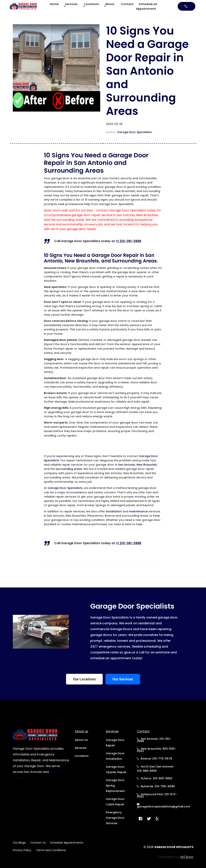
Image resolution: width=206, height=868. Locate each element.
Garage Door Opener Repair (116, 769)
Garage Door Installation (115, 756)
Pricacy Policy (22, 850)
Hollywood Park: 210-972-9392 (157, 795)
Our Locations (84, 679)
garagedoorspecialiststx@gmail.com (163, 805)
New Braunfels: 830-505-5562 (156, 750)
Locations (82, 756)
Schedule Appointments (67, 843)
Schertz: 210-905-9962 (155, 778)
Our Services (123, 679)
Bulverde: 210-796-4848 (156, 786)
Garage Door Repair (115, 743)
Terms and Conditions (51, 850)
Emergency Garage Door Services (115, 818)
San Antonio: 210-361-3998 (154, 740)
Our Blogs (19, 843)
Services (81, 748)
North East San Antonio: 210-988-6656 (155, 769)
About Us (81, 740)
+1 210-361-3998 (128, 241)
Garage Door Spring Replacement (115, 786)
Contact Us (38, 843)
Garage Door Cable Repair (115, 802)
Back (18, 154)
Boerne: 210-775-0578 (154, 759)
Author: (129, 132)
